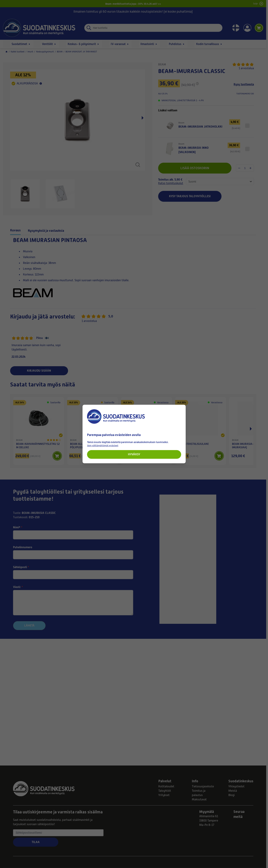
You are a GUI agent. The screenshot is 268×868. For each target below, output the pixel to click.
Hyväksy (134, 454)
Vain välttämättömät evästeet (103, 445)
